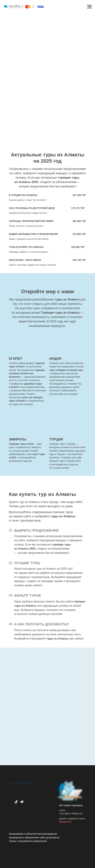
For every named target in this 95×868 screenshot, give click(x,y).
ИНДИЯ (55, 359)
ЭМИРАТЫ (17, 439)
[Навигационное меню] (89, 7)
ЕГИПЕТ (16, 359)
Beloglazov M (65, 822)
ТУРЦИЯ (56, 439)
